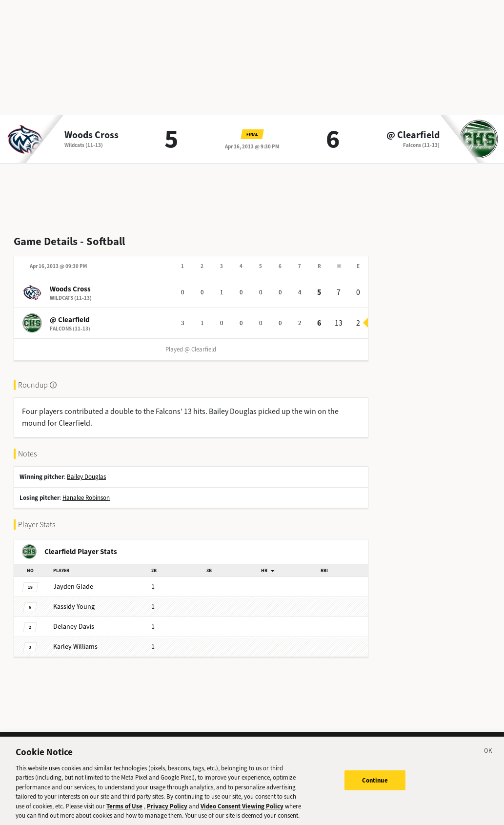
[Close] (488, 761)
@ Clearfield (413, 135)
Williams (75, 647)
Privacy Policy (167, 815)
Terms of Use (124, 815)
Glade (73, 587)
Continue (375, 789)
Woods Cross (91, 135)
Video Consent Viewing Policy (242, 815)
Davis (74, 627)
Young (74, 607)
